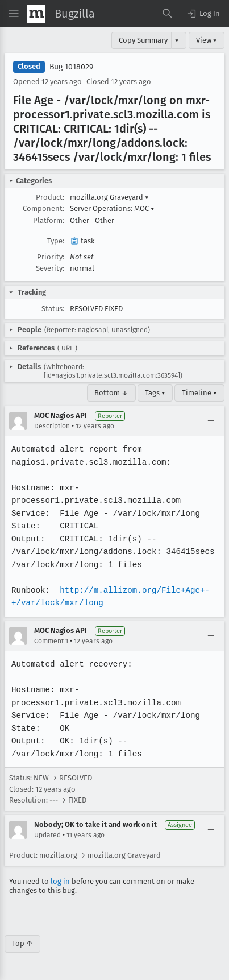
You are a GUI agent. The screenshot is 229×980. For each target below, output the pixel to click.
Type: (56, 241)
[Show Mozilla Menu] (36, 14)
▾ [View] (177, 40)
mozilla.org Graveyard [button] (109, 197)
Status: (53, 309)
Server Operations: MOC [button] (112, 208)
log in (60, 881)
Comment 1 (51, 641)
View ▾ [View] (207, 40)
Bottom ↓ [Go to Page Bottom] (111, 393)
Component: (43, 208)
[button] (203, 14)
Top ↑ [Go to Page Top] (22, 943)
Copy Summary (143, 40)
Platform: (49, 220)
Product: (50, 197)
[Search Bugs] (168, 14)
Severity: (50, 268)
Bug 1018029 (71, 67)
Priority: (51, 257)
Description (52, 426)
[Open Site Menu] (14, 14)
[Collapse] (211, 421)
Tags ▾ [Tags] (155, 393)
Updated (47, 835)
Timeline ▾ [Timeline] (199, 393)
